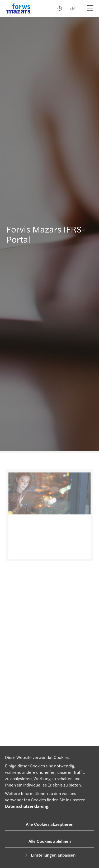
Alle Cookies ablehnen (50, 841)
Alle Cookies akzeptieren (50, 824)
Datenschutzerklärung (27, 806)
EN (72, 8)
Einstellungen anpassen (49, 855)
